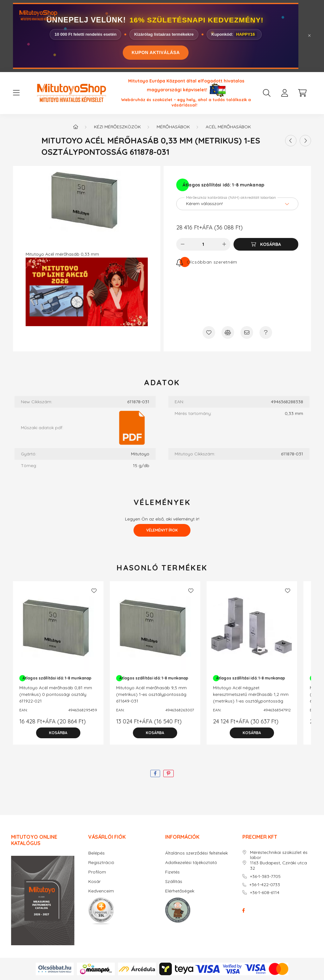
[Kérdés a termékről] (266, 332)
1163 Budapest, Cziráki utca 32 (278, 866)
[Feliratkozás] (207, 262)
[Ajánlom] (247, 332)
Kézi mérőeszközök (117, 127)
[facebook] (155, 773)
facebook (244, 910)
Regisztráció (101, 863)
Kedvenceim (101, 891)
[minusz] (183, 244)
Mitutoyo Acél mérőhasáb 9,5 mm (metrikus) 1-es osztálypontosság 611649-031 (151, 694)
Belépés (97, 853)
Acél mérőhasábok (228, 127)
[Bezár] (309, 36)
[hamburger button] (16, 93)
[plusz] (224, 244)
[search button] (267, 93)
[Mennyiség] (203, 244)
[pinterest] (168, 773)
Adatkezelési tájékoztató (191, 863)
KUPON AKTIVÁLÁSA (156, 52)
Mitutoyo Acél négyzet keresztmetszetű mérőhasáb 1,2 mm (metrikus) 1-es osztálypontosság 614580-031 (251, 698)
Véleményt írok (162, 530)
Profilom (97, 872)
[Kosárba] (266, 244)
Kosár (94, 882)
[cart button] (302, 93)
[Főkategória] (76, 127)
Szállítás (174, 882)
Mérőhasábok (173, 127)
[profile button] (284, 93)
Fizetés (172, 872)
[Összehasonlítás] (228, 332)
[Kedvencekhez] (209, 332)
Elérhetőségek (180, 891)
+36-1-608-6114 (265, 893)
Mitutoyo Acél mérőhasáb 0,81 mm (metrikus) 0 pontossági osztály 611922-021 (56, 694)
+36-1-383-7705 (265, 877)
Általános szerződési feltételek (196, 853)
